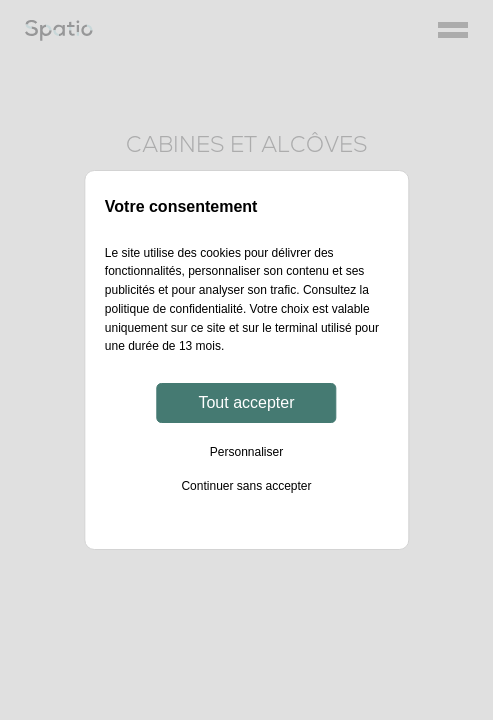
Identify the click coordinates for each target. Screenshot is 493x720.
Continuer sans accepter (246, 486)
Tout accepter (246, 402)
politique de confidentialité (174, 309)
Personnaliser (246, 452)
